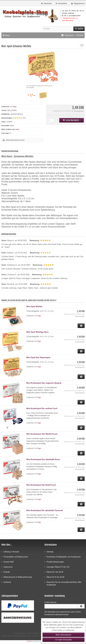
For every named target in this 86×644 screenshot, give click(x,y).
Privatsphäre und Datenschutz (15, 557)
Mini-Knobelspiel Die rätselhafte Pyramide (45, 510)
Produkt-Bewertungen (54, 562)
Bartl (17, 129)
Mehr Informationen (63, 635)
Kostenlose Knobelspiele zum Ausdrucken (63, 557)
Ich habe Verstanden (64, 640)
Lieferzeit (6, 582)
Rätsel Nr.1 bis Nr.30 (54, 572)
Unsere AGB (7, 562)
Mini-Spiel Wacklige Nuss (37, 332)
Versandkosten (79, 111)
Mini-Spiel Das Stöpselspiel (38, 357)
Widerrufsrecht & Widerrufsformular (17, 577)
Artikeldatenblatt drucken (15, 140)
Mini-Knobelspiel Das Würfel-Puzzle (42, 434)
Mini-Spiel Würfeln (34, 307)
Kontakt (6, 572)
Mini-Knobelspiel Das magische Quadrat (44, 383)
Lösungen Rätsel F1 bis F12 (57, 567)
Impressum (7, 567)
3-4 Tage (13, 107)
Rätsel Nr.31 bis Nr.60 (54, 577)
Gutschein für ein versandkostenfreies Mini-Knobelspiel (63, 583)
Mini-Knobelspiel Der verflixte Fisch (42, 408)
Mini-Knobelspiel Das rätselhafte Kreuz (43, 459)
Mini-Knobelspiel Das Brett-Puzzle (41, 485)
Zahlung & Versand (10, 552)
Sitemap (49, 552)
